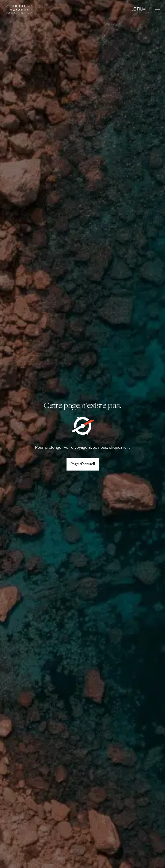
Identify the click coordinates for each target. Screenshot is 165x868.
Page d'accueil (83, 464)
